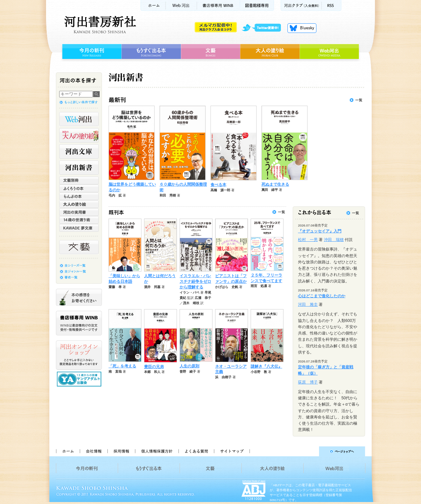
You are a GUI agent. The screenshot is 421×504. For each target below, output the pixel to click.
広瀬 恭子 (203, 298)
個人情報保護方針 (157, 451)
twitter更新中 (264, 28)
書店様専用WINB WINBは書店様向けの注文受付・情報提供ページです (79, 323)
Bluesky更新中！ (302, 28)
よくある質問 (196, 451)
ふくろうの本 (79, 188)
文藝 (210, 52)
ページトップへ (310, 451)
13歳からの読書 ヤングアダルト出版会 (80, 379)
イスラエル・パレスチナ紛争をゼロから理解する (195, 281)
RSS (332, 5)
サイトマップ (232, 451)
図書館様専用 (257, 5)
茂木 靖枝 (191, 303)
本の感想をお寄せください (79, 297)
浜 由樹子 (223, 377)
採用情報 (121, 451)
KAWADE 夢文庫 (79, 228)
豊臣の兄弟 (154, 367)
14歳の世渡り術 (79, 220)
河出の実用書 (79, 212)
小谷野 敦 (259, 372)
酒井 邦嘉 (152, 287)
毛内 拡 (115, 195)
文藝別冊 (79, 180)
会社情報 (93, 451)
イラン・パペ (189, 292)
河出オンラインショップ (79, 355)
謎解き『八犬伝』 (266, 366)
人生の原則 (189, 366)
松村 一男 (308, 240)
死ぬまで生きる (275, 184)
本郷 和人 (152, 372)
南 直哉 (115, 371)
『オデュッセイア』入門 (320, 231)
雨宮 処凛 (259, 286)
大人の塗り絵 (270, 52)
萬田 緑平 (270, 190)
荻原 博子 (308, 382)
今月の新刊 (91, 52)
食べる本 (218, 185)
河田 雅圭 (308, 305)
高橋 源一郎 (220, 190)
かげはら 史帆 (227, 287)
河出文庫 (79, 151)
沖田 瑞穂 (334, 240)
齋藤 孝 (115, 287)
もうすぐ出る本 (151, 52)
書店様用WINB (219, 5)
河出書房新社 (99, 25)
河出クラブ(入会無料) (301, 5)
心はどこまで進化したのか (322, 296)
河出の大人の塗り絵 (79, 135)
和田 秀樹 (168, 195)
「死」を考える (122, 366)
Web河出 (181, 5)
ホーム (153, 5)
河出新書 (79, 168)
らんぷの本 (79, 196)
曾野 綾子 (188, 371)
